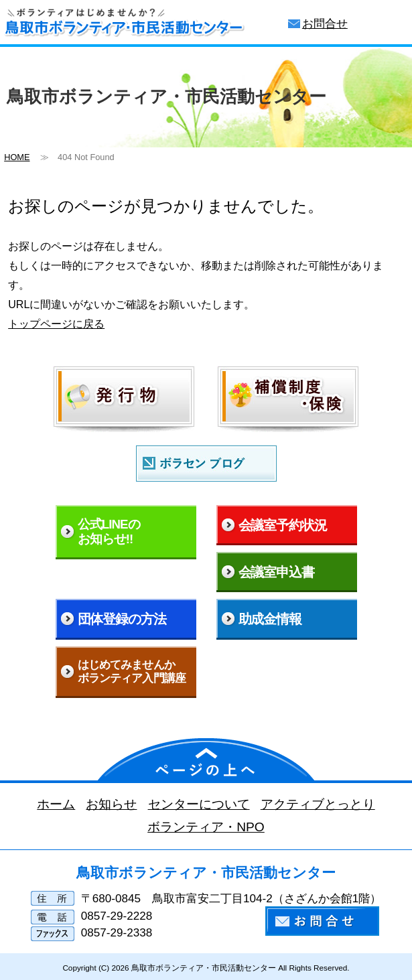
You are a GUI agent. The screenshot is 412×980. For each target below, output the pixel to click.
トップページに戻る (56, 324)
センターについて (199, 804)
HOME (17, 157)
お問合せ (325, 24)
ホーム (56, 804)
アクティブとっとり (318, 804)
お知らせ (111, 804)
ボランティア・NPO (206, 827)
